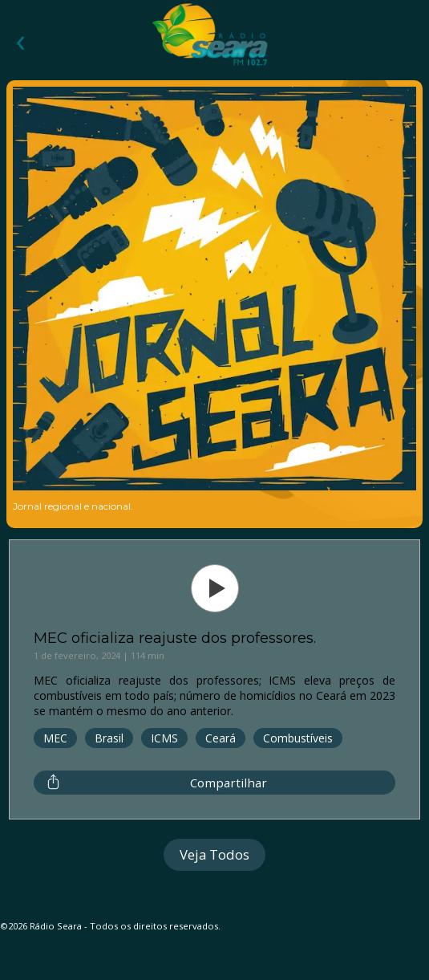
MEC (55, 738)
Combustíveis (298, 738)
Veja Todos (214, 854)
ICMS (164, 738)
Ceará (221, 738)
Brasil (109, 738)
